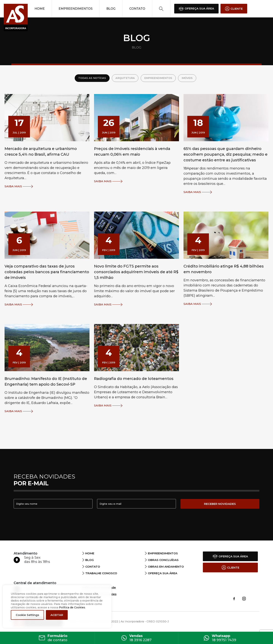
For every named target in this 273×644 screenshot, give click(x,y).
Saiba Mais (19, 186)
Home (40, 9)
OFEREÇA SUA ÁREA (196, 9)
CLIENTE (234, 9)
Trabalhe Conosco (101, 573)
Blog (111, 9)
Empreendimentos (76, 9)
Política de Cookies (72, 607)
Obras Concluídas (163, 560)
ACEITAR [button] (57, 615)
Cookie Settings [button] (27, 615)
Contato (137, 9)
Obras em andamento (166, 567)
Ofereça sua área (163, 573)
